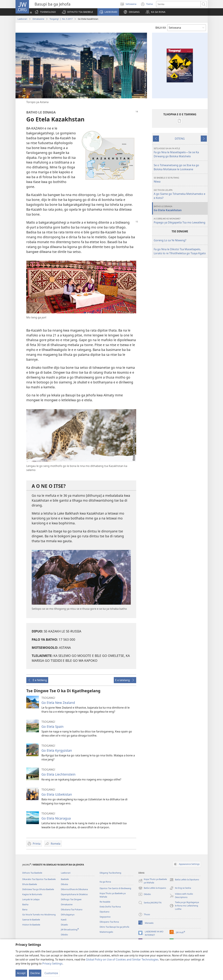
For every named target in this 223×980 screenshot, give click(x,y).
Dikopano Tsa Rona (109, 922)
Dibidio (64, 935)
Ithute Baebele (30, 884)
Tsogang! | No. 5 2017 (61, 19)
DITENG (180, 139)
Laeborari (22, 19)
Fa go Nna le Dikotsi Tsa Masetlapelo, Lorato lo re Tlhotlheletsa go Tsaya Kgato (180, 251)
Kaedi (64, 920)
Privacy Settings (52, 963)
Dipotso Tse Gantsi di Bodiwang (115, 888)
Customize (51, 973)
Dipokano (105, 912)
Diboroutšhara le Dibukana (74, 889)
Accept (21, 973)
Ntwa (180, 180)
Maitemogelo (106, 932)
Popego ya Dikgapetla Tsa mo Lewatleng (180, 221)
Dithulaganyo (68, 914)
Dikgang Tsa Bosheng (110, 873)
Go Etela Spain (53, 726)
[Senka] (178, 4)
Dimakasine (38, 19)
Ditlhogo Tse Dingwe (71, 899)
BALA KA (161, 28)
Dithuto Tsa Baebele (32, 873)
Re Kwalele (105, 902)
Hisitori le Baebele (31, 925)
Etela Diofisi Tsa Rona (110, 907)
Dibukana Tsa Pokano (72, 909)
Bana (25, 909)
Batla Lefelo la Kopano (152, 888)
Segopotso (105, 917)
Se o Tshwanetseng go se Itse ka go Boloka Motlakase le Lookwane (176, 167)
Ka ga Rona (105, 882)
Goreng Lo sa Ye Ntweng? (170, 240)
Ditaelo (64, 925)
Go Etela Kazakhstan (180, 208)
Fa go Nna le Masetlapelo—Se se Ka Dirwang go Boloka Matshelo (180, 152)
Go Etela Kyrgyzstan (57, 750)
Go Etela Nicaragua (56, 818)
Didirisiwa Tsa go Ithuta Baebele (38, 889)
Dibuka (64, 884)
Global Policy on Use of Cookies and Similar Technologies (122, 959)
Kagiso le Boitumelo (32, 894)
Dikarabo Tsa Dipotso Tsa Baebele (39, 879)
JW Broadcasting (70, 929)
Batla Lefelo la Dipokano (184, 880)
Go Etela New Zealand (58, 703)
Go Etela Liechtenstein (58, 774)
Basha (25, 904)
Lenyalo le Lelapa (31, 899)
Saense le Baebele (31, 920)
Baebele (65, 879)
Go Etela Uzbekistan (57, 794)
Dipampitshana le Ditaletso (74, 894)
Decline (35, 973)
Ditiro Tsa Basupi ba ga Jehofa (114, 927)
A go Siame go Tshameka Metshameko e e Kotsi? (180, 194)
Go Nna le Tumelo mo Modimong (39, 914)
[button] (77, 12)
